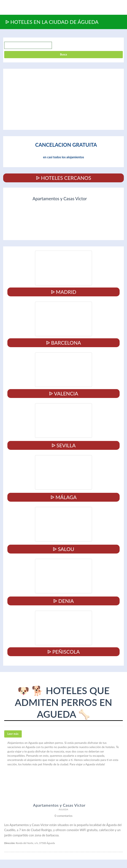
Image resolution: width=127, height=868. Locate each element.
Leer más (13, 734)
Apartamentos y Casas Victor (59, 805)
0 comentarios (64, 816)
